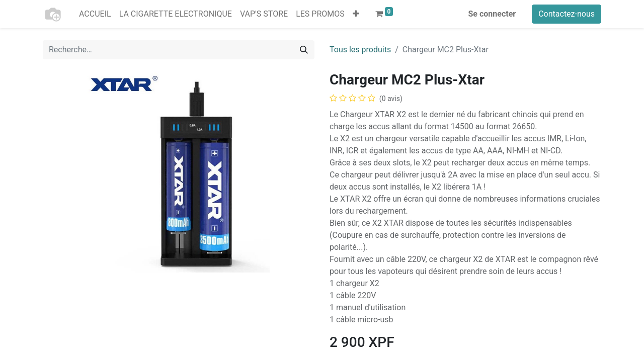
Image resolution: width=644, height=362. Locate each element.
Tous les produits (360, 50)
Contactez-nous (567, 14)
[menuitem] (95, 14)
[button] (356, 14)
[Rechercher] (304, 50)
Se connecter (492, 14)
